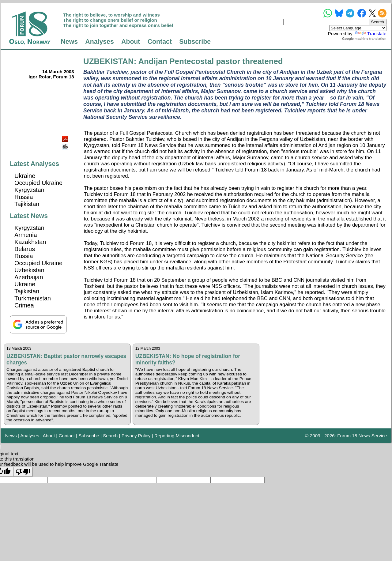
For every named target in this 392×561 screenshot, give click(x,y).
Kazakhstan (30, 242)
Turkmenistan (33, 298)
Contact (160, 42)
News (69, 42)
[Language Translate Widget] (358, 28)
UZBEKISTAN (109, 61)
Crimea (24, 305)
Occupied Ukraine (38, 183)
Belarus (25, 249)
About (131, 42)
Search (110, 436)
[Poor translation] (23, 472)
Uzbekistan (29, 270)
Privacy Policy (136, 436)
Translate (370, 34)
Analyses (99, 42)
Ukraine (25, 176)
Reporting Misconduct (177, 436)
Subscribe (195, 42)
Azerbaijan (29, 277)
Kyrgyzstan (29, 190)
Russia (24, 197)
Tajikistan (27, 204)
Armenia (26, 235)
